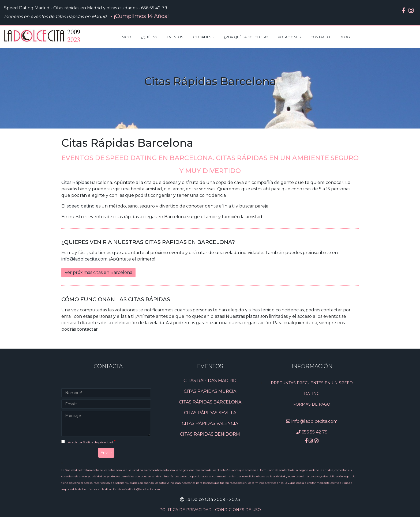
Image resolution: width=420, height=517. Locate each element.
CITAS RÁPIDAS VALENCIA (210, 423)
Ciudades (202, 37)
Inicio (126, 37)
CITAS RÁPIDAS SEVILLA (210, 413)
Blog (345, 37)
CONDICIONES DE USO (238, 510)
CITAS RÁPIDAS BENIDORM (210, 434)
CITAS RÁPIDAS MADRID (210, 381)
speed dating (81, 206)
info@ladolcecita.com (84, 259)
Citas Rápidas (75, 182)
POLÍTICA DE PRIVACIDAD (186, 510)
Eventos (175, 37)
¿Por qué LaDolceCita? (246, 37)
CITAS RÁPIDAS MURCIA (210, 391)
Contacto (320, 37)
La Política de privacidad (96, 442)
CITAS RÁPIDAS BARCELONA (210, 402)
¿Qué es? (149, 37)
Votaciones (289, 37)
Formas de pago (312, 404)
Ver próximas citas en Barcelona (98, 272)
